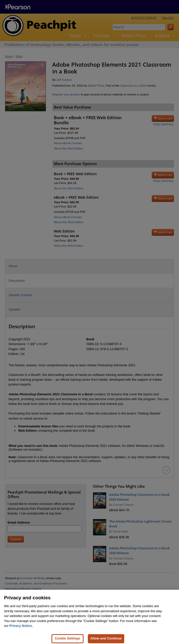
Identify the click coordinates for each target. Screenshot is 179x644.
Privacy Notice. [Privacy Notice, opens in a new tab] (21, 629)
